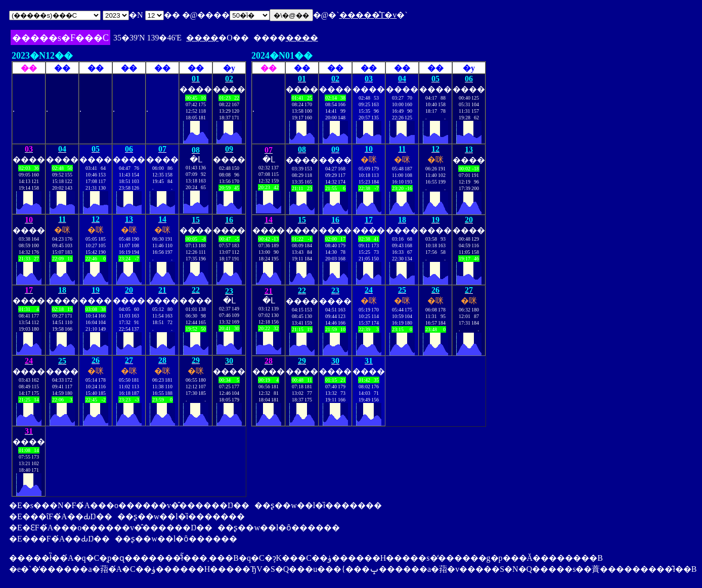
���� (202, 38)
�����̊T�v (368, 15)
